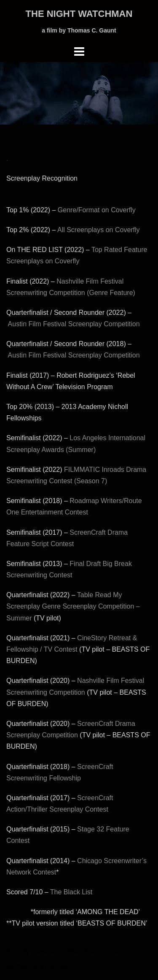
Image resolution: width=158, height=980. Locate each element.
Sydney (17, 966)
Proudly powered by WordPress (54, 952)
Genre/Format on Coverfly (97, 210)
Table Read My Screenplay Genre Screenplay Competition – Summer (73, 606)
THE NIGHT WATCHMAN (79, 14)
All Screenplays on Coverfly (99, 230)
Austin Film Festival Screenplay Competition (74, 324)
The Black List (71, 892)
